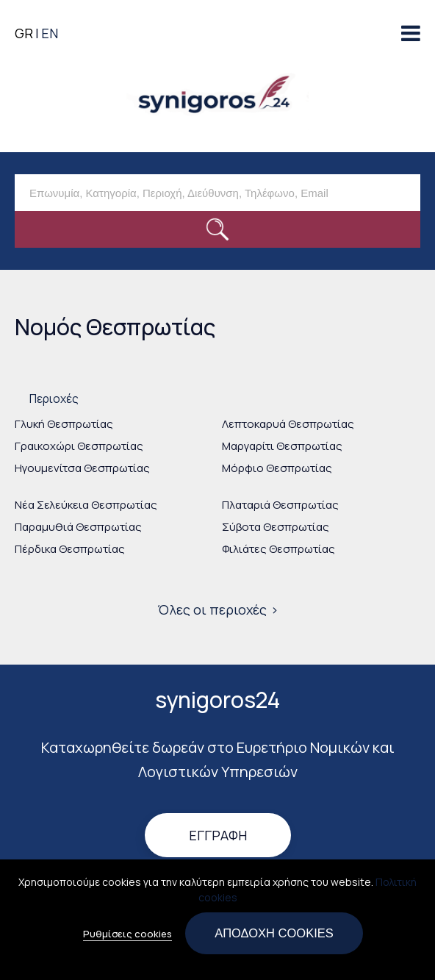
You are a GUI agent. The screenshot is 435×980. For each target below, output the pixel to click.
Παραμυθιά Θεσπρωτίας (78, 527)
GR (24, 33)
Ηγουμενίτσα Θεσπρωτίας (82, 468)
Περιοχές (54, 398)
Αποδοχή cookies (274, 940)
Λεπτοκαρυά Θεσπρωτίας (288, 424)
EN (50, 33)
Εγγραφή (218, 836)
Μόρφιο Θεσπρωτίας (277, 468)
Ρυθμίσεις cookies (127, 941)
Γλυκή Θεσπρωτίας (64, 424)
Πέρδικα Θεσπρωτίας (70, 549)
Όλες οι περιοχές (212, 609)
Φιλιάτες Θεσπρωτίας (278, 549)
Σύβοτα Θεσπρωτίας (276, 527)
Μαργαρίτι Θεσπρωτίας (282, 446)
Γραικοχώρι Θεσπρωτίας (79, 446)
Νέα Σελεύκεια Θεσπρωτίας (86, 505)
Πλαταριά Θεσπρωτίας (280, 505)
